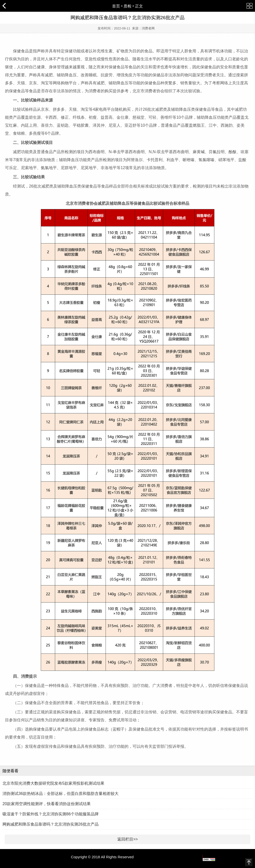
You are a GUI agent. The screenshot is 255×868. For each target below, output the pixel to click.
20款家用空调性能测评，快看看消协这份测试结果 (47, 804)
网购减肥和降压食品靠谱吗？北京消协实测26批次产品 (51, 824)
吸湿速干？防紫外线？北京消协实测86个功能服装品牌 (51, 814)
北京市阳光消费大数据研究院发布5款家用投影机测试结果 (53, 783)
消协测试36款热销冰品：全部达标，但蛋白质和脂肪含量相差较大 (61, 794)
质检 (127, 6)
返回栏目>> (128, 839)
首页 (116, 6)
